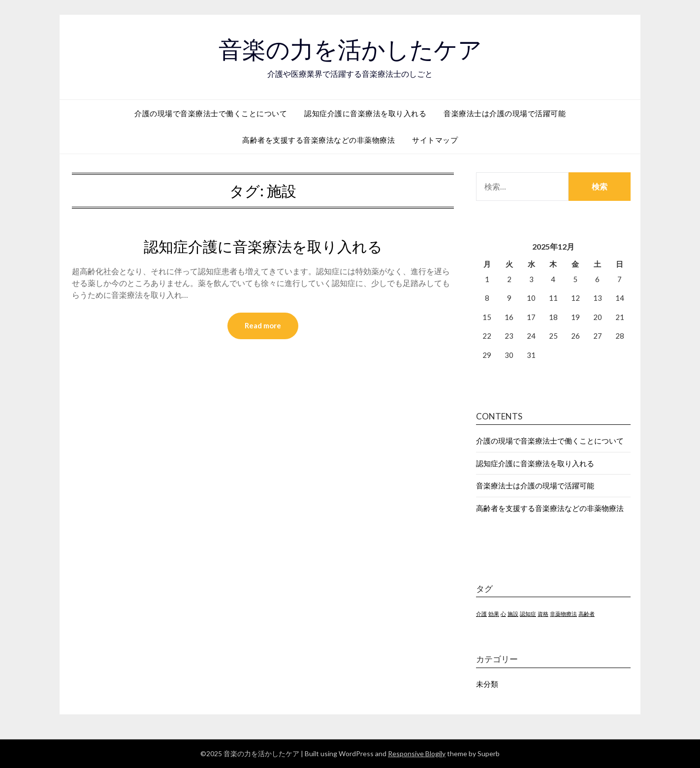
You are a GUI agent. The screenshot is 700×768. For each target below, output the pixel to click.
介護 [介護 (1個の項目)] (481, 613)
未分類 (487, 683)
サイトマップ (435, 139)
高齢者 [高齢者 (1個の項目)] (587, 613)
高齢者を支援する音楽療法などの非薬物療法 (318, 139)
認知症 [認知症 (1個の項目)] (528, 613)
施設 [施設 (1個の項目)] (513, 613)
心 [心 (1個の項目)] (503, 613)
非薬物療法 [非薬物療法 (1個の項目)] (563, 613)
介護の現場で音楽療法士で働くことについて (211, 113)
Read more (263, 325)
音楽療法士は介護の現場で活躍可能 (505, 113)
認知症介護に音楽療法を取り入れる (365, 113)
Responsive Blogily (417, 753)
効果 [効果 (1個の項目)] (494, 613)
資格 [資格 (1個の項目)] (543, 613)
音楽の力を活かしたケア (350, 50)
